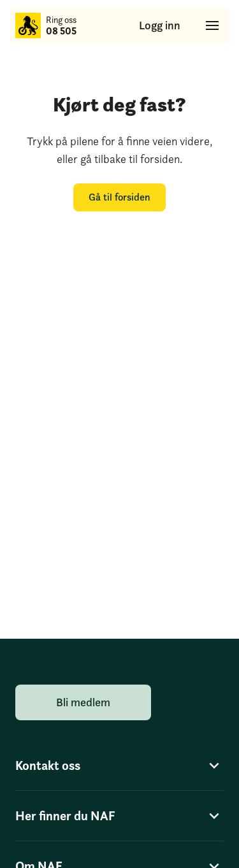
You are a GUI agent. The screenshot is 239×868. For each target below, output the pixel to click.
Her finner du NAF (119, 816)
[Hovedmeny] (212, 25)
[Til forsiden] (28, 25)
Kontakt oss (119, 765)
